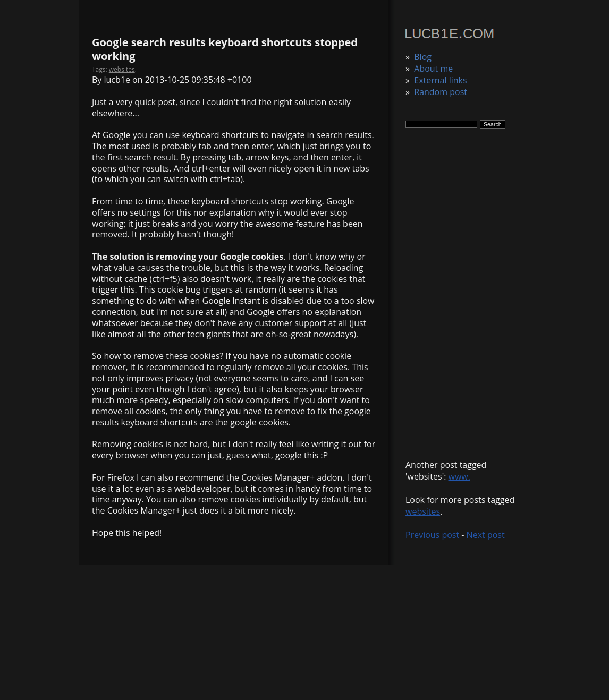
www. (459, 476)
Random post (441, 92)
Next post (486, 535)
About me (433, 69)
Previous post (432, 535)
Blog (423, 57)
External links (440, 80)
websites (423, 511)
